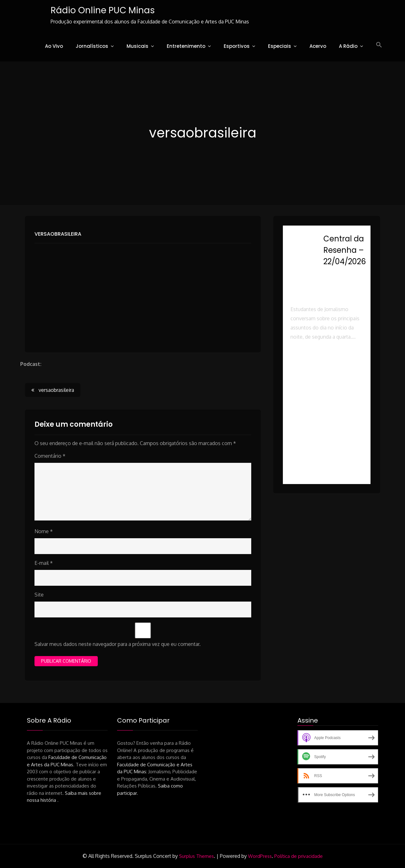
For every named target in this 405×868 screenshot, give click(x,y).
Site (39, 595)
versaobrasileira (58, 234)
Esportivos (237, 46)
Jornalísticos (92, 46)
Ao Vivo (54, 46)
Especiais (280, 46)
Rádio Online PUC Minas (102, 10)
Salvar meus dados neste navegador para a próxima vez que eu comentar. (118, 644)
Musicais (137, 46)
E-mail (44, 563)
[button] (379, 45)
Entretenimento (186, 46)
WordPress (260, 856)
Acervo (318, 46)
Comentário (50, 456)
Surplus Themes (196, 856)
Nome (44, 531)
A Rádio (348, 46)
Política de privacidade (299, 856)
